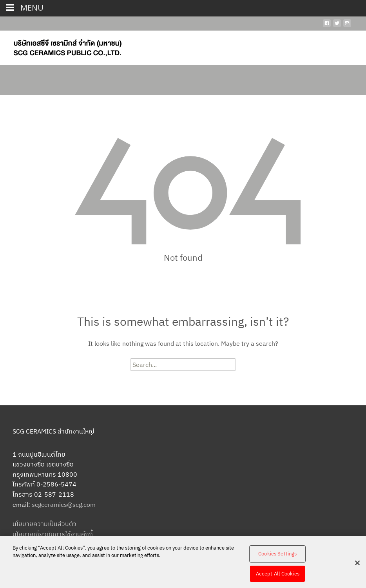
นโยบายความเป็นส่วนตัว (44, 524)
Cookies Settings (277, 556)
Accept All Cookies (278, 576)
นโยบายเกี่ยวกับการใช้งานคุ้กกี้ (53, 534)
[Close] (357, 565)
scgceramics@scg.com (64, 505)
